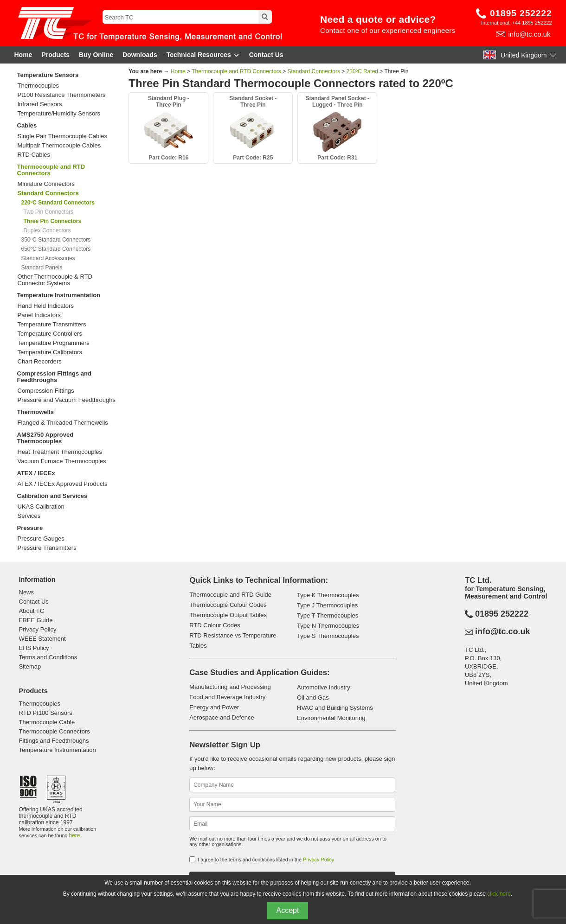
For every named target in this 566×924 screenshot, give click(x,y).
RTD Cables (34, 155)
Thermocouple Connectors (55, 731)
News (27, 592)
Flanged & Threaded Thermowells (63, 423)
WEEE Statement (42, 639)
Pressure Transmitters (47, 548)
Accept (288, 910)
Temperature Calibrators (50, 352)
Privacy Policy (38, 629)
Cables (27, 125)
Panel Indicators (39, 315)
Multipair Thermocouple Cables (59, 146)
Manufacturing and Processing (230, 687)
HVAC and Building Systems (335, 708)
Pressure (30, 528)
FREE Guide (36, 620)
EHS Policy (34, 648)
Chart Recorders (40, 362)
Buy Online (96, 55)
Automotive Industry (324, 687)
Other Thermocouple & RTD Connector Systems (55, 280)
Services (29, 516)
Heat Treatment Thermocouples (60, 452)
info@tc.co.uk (529, 34)
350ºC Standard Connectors (56, 240)
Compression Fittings (46, 391)
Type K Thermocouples (328, 595)
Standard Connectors (314, 71)
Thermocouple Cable (47, 722)
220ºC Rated (362, 71)
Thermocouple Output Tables (228, 615)
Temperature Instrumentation (59, 295)
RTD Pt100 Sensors (46, 713)
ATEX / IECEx (36, 473)
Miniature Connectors (46, 184)
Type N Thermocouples (328, 626)
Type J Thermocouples (327, 605)
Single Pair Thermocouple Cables (62, 136)
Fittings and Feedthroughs (54, 741)
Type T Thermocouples (328, 615)
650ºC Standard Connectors (56, 249)
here (75, 835)
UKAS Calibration (41, 507)
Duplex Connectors (47, 230)
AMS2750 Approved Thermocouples (45, 438)
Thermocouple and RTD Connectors (51, 170)
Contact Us (266, 55)
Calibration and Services (52, 496)
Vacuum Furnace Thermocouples (62, 461)
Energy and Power (214, 707)
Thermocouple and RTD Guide (230, 595)
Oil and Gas (313, 698)
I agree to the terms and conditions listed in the (266, 860)
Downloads (140, 55)
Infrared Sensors (40, 104)
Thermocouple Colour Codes (228, 605)
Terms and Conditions (48, 657)
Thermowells (35, 412)
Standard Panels (42, 268)
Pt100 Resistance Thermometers (62, 95)
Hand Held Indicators (46, 306)
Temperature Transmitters (52, 325)
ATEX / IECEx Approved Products (63, 484)
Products (55, 55)
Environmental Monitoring (331, 718)
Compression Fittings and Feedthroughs (54, 377)
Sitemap (30, 666)
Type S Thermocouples (328, 636)
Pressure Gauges (41, 539)
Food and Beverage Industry (227, 697)
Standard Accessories (48, 258)
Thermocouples (39, 86)
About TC (32, 611)
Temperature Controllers (50, 334)
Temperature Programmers (54, 343)
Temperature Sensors (48, 75)
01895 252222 (521, 13)
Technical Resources (203, 55)
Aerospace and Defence (222, 717)
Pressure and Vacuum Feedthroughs (67, 400)
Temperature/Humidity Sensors (59, 114)
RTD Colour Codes (215, 625)
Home (23, 55)
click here (499, 894)
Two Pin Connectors (48, 212)
